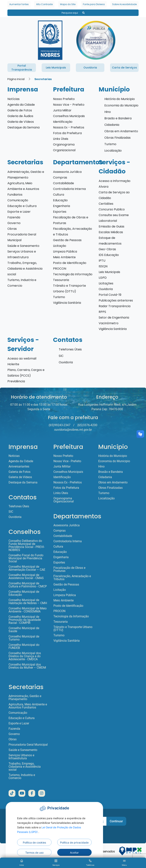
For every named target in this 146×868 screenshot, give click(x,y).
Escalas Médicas (111, 232)
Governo (14, 223)
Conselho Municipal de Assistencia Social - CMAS (26, 577)
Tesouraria (61, 280)
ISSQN (103, 266)
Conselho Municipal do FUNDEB (24, 646)
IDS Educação (109, 255)
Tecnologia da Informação (73, 274)
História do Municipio (120, 99)
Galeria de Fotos (20, 110)
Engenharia (61, 206)
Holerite (13, 364)
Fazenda (14, 217)
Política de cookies (34, 842)
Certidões (106, 204)
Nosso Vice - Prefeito (69, 105)
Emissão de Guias (111, 226)
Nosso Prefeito (64, 99)
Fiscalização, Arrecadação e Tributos (72, 578)
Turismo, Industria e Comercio (22, 777)
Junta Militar (62, 110)
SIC (61, 356)
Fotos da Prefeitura (67, 133)
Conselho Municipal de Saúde (24, 630)
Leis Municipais (109, 272)
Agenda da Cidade (21, 105)
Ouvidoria (106, 289)
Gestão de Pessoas (67, 240)
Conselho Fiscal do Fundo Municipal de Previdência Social (26, 558)
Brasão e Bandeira (118, 118)
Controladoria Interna (69, 189)
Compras (60, 177)
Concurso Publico (112, 209)
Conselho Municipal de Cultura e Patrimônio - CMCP (28, 585)
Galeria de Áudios (20, 116)
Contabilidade (63, 183)
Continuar (116, 821)
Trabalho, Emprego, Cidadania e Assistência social (25, 269)
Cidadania (112, 125)
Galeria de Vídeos (21, 122)
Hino (108, 112)
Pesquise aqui (73, 13)
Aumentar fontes (19, 4)
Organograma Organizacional (64, 500)
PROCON (60, 269)
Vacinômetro (109, 323)
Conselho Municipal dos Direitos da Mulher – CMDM (27, 666)
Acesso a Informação (115, 181)
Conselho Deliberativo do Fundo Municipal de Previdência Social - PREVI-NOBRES (27, 545)
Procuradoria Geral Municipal (28, 745)
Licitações (106, 283)
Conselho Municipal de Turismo (24, 638)
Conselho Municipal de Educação (24, 593)
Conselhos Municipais (69, 116)
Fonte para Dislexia (94, 4)
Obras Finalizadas (117, 138)
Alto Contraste (44, 4)
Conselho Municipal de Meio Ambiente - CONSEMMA (28, 610)
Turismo (110, 144)
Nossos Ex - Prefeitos (69, 127)
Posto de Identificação (70, 263)
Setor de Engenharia (114, 318)
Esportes (60, 212)
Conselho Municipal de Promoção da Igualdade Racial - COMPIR (25, 620)
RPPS (102, 312)
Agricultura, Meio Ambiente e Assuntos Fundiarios (23, 189)
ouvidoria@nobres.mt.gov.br (73, 430)
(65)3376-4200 (87, 425)
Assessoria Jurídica (67, 172)
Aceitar (74, 853)
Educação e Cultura (22, 206)
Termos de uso (34, 853)
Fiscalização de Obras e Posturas (69, 569)
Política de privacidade (74, 842)
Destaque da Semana (23, 127)
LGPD (103, 278)
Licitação (60, 246)
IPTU (102, 261)
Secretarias (43, 79)
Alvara (104, 187)
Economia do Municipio (121, 105)
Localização (113, 151)
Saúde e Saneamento (23, 246)
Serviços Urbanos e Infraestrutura (21, 757)
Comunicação (18, 200)
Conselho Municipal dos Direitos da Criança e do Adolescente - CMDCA (25, 656)
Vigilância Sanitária (67, 303)
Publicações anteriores (116, 300)
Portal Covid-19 (110, 295)
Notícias (13, 99)
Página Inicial (16, 79)
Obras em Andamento (121, 131)
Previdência (16, 381)
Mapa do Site (68, 4)
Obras (12, 229)
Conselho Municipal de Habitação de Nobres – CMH (28, 602)
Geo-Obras (107, 249)
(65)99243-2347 (60, 425)
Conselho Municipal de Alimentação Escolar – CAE (27, 568)
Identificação (63, 122)
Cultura (59, 195)
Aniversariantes (19, 467)
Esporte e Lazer (19, 212)
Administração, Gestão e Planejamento (25, 698)
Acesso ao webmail (22, 358)
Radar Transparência (115, 306)
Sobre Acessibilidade (124, 4)
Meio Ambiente (64, 257)
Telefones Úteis (70, 349)
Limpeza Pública (65, 251)
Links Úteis (61, 139)
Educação (60, 200)
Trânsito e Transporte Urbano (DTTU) (73, 629)
